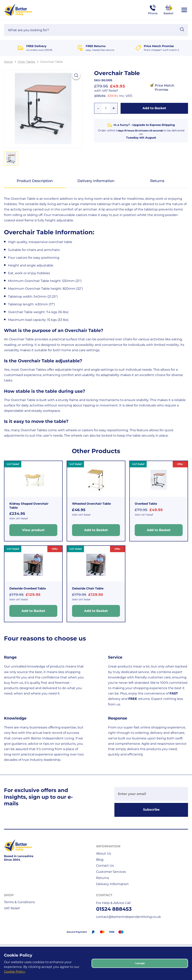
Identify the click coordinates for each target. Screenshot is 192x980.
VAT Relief (12, 908)
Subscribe (151, 810)
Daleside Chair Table (88, 588)
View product (33, 530)
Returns (157, 181)
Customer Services (111, 872)
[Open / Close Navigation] (184, 10)
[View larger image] (76, 75)
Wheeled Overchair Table (91, 504)
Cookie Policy (15, 972)
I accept (140, 963)
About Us (104, 853)
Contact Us (105, 866)
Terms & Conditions (19, 902)
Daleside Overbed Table (28, 588)
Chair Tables (26, 62)
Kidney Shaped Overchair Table (29, 506)
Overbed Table (146, 504)
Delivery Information (96, 181)
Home (8, 62)
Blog (100, 860)
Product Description (35, 181)
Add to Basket (154, 108)
